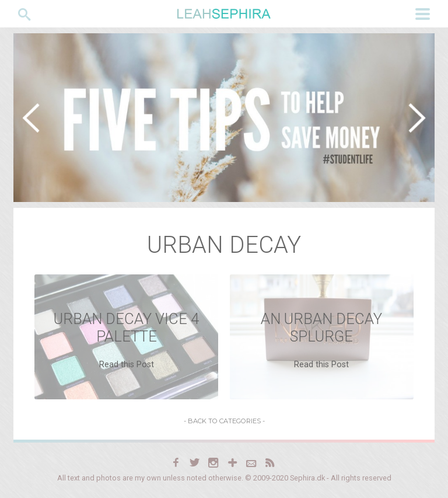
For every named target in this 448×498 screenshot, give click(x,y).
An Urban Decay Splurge (321, 328)
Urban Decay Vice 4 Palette (126, 328)
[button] (31, 118)
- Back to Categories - (224, 421)
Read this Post (127, 365)
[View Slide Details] (224, 118)
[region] (224, 118)
